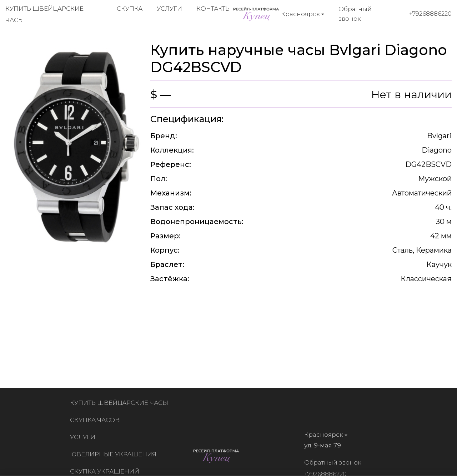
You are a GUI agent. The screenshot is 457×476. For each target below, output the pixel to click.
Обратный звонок (355, 14)
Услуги (169, 9)
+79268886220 (430, 14)
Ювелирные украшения (115, 454)
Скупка (130, 9)
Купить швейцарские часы (120, 403)
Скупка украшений (106, 471)
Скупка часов (96, 420)
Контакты (214, 9)
